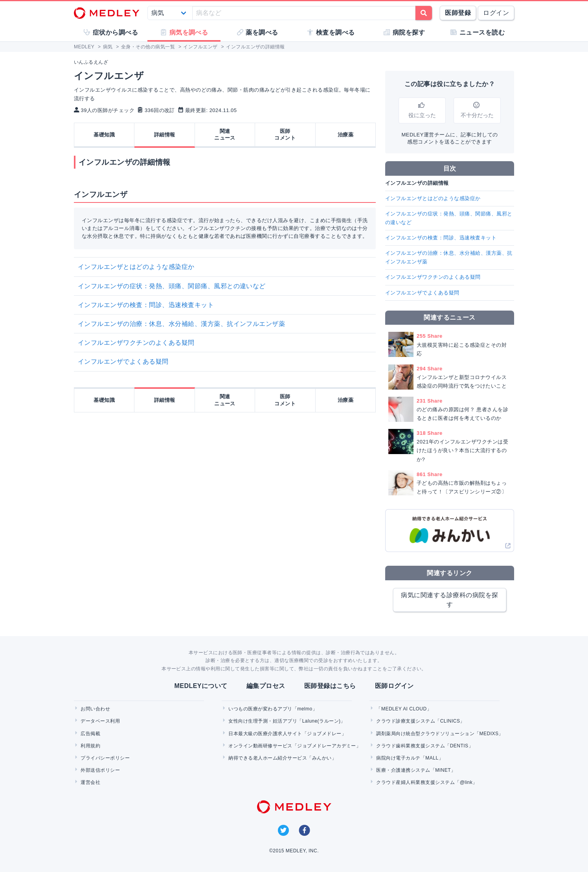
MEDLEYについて (201, 686)
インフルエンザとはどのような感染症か (136, 267)
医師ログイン (394, 686)
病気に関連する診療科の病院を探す (449, 600)
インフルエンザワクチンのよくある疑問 (136, 343)
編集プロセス (266, 686)
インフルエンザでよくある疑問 (123, 361)
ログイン (496, 13)
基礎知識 (104, 135)
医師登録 (458, 13)
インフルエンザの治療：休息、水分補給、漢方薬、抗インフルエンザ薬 (181, 324)
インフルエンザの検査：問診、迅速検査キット (146, 305)
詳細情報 (165, 135)
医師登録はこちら (330, 686)
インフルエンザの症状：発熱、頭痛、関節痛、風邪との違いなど (172, 286)
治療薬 (345, 135)
